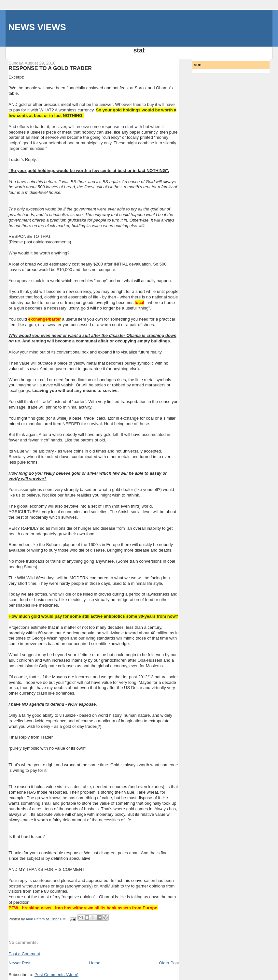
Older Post (169, 963)
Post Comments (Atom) (56, 975)
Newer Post (19, 963)
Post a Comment (24, 954)
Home (95, 963)
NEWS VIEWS (37, 27)
